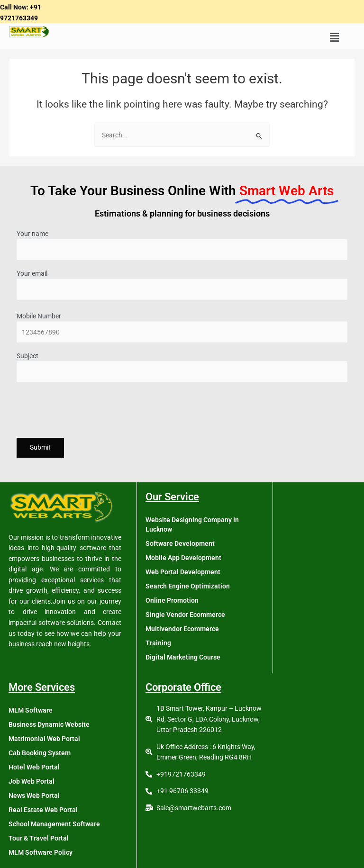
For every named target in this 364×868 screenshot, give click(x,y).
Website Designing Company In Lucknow (192, 524)
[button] (334, 37)
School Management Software (54, 824)
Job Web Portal (32, 781)
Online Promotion (172, 600)
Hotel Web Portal (34, 767)
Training (158, 643)
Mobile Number (182, 328)
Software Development (180, 543)
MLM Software (31, 710)
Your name (182, 245)
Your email (182, 285)
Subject (182, 367)
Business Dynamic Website (49, 724)
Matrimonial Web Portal (44, 739)
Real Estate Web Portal (43, 810)
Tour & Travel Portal (39, 838)
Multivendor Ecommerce (182, 629)
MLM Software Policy (41, 852)
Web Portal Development (183, 572)
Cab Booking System (40, 753)
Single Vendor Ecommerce (185, 615)
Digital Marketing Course (183, 657)
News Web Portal (34, 796)
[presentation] (89, 412)
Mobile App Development (183, 558)
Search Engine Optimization (188, 586)
